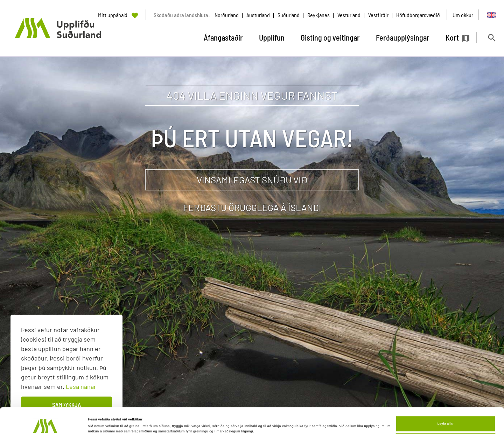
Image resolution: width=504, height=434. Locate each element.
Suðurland (289, 15)
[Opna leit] (492, 38)
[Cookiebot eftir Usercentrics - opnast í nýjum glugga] (45, 422)
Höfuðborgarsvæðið (418, 15)
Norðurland (227, 15)
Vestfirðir (378, 15)
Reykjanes (318, 15)
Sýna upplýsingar (102, 419)
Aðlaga (446, 418)
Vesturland (349, 15)
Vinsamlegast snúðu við (252, 180)
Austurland (258, 15)
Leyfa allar (446, 399)
